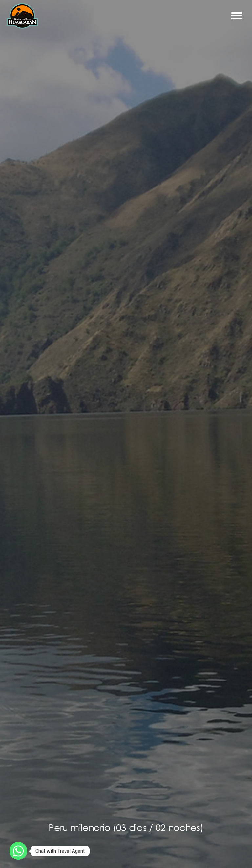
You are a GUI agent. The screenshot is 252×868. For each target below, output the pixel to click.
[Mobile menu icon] (237, 16)
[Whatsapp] (18, 851)
